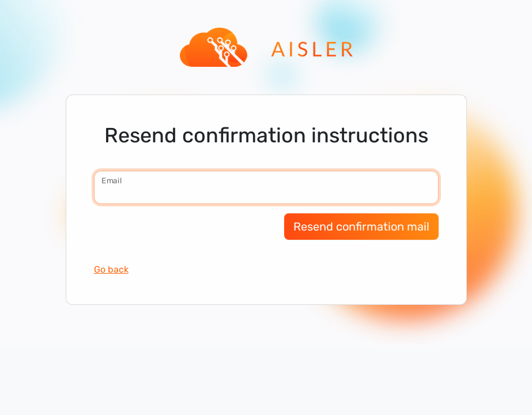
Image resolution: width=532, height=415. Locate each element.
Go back (111, 269)
